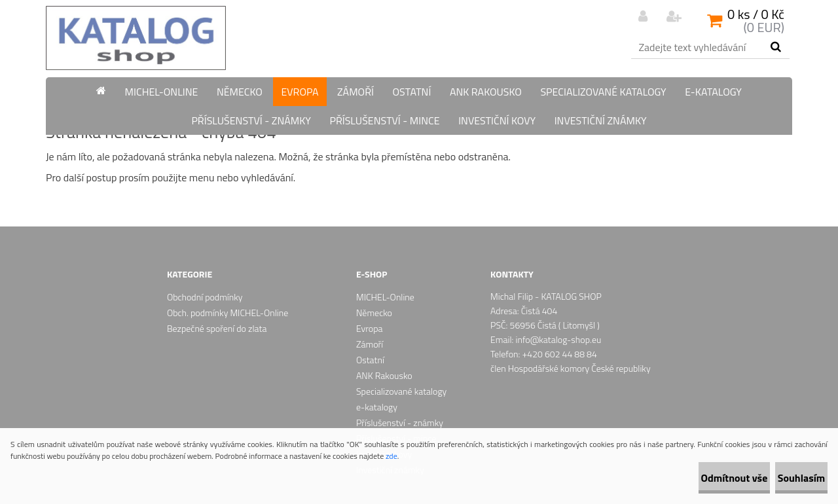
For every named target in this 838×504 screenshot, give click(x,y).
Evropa (300, 92)
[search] (775, 47)
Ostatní (411, 92)
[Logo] (136, 38)
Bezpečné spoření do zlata (217, 328)
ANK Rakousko (486, 92)
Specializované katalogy (603, 92)
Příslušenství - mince (384, 120)
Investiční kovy (497, 120)
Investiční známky (601, 120)
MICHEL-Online (162, 92)
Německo (240, 92)
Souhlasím (787, 478)
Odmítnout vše (693, 478)
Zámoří (355, 92)
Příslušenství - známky (251, 120)
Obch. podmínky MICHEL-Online (228, 313)
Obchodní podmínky (205, 297)
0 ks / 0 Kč (756, 14)
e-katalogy (713, 92)
